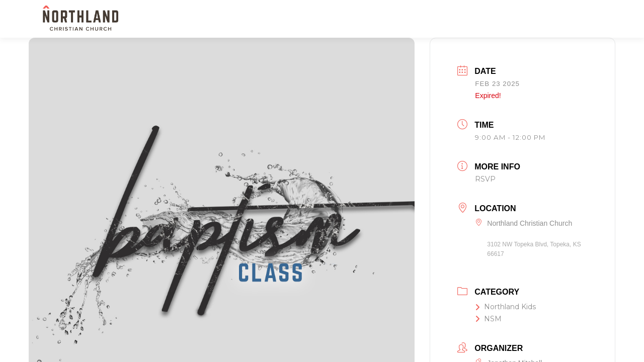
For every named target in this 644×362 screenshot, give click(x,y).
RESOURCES (514, 19)
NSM (488, 319)
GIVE (558, 19)
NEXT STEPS (316, 19)
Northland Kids (505, 307)
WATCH (469, 19)
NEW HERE (265, 19)
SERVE (430, 19)
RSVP (485, 179)
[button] (590, 18)
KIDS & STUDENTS (377, 19)
